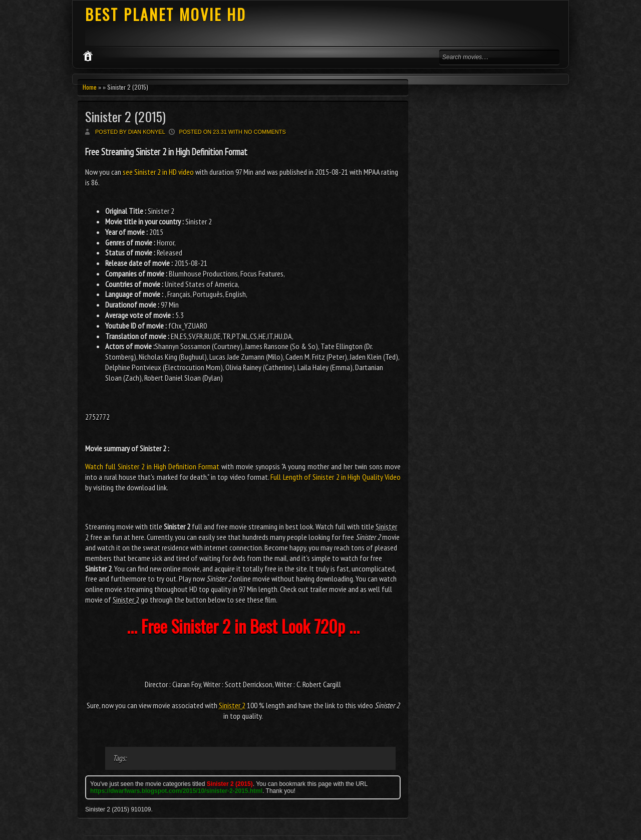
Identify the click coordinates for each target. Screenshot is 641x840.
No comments (265, 132)
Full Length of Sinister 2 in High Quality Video (336, 477)
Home (90, 87)
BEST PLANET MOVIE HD (166, 14)
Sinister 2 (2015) (125, 116)
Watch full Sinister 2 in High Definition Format (152, 466)
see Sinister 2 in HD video (158, 172)
